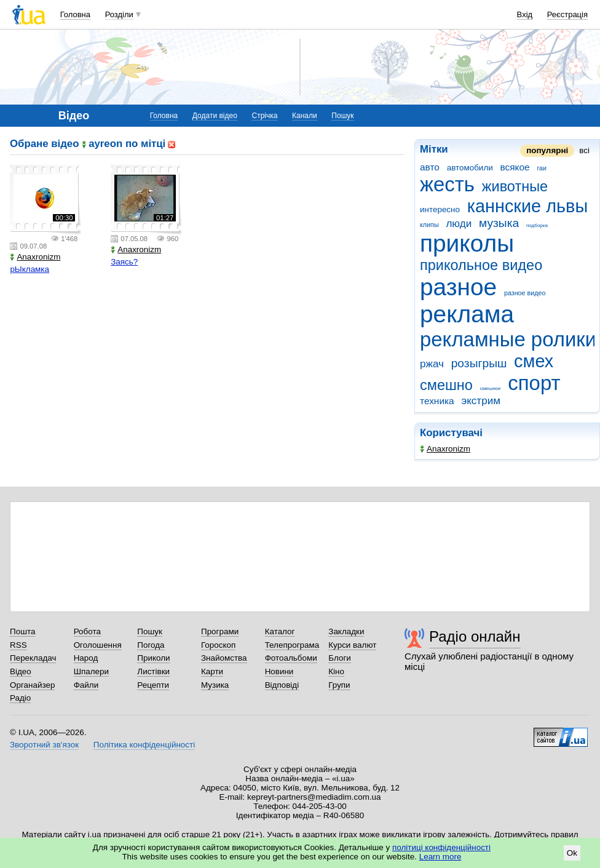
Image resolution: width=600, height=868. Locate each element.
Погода (151, 645)
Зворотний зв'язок (44, 745)
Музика (215, 685)
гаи (542, 168)
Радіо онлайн (475, 636)
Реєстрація (567, 14)
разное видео (525, 293)
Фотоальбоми (291, 658)
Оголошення (98, 645)
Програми (220, 631)
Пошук (342, 116)
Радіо (20, 698)
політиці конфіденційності (441, 847)
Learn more (440, 857)
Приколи (153, 658)
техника (437, 401)
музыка (499, 223)
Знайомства (224, 658)
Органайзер (32, 685)
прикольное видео (481, 265)
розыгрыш (479, 363)
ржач (432, 364)
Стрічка (264, 116)
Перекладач (33, 658)
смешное (491, 388)
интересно (440, 209)
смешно (446, 385)
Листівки (153, 671)
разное (458, 287)
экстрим (480, 401)
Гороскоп (218, 645)
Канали (305, 116)
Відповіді (282, 685)
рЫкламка (30, 269)
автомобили (470, 168)
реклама (467, 314)
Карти (212, 671)
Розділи (119, 14)
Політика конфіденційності (144, 745)
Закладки (346, 631)
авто (430, 167)
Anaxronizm (445, 449)
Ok (572, 853)
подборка (537, 225)
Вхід (525, 14)
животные (515, 186)
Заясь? (124, 262)
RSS (18, 645)
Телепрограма (292, 645)
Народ (86, 658)
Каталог (280, 631)
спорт (534, 383)
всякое (515, 167)
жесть (447, 184)
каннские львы (528, 206)
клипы (429, 225)
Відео (21, 671)
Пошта (22, 631)
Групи (339, 685)
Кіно (336, 671)
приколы (467, 243)
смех (534, 361)
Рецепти (153, 685)
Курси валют (352, 645)
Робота (87, 631)
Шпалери (91, 671)
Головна (75, 14)
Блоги (340, 658)
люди (459, 224)
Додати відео (215, 116)
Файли (86, 685)
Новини (279, 671)
